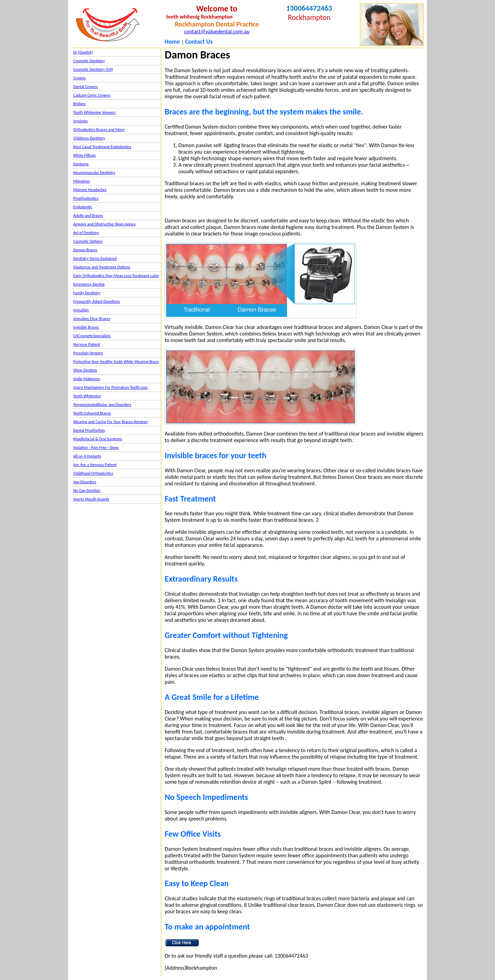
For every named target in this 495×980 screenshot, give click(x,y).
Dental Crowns (85, 87)
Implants (80, 121)
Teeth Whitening (87, 396)
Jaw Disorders (85, 482)
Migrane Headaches (90, 190)
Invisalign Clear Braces (92, 319)
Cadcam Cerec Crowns (92, 95)
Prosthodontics (86, 198)
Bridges (79, 104)
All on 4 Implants (87, 456)
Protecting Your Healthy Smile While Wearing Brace (116, 362)
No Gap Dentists (87, 491)
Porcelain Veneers (88, 353)
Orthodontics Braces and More (99, 130)
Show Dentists (85, 370)
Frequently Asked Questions (97, 301)
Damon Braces (85, 250)
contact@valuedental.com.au (217, 31)
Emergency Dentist (89, 284)
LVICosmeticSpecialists (92, 336)
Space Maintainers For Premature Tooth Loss (111, 387)
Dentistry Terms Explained (95, 258)
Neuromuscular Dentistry (94, 173)
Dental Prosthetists (89, 430)
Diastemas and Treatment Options (102, 267)
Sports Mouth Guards (91, 499)
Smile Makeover (87, 379)
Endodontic (83, 207)
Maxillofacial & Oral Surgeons (98, 439)
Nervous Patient (87, 344)
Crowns (79, 78)
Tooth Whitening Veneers (94, 112)
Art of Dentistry (86, 233)
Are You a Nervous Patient (95, 465)
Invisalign (81, 310)
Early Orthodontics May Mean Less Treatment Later (116, 276)
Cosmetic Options (88, 241)
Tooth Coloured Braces (92, 413)
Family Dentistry (87, 293)
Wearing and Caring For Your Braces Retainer (111, 422)
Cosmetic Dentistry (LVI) (93, 69)
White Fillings (84, 155)
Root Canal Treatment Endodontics (102, 147)
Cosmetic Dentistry (89, 61)
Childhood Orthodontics (93, 473)
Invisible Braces (86, 327)
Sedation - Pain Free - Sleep (96, 448)
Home (172, 42)
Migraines (81, 181)
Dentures (81, 164)
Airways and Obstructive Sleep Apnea (104, 224)
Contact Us (199, 42)
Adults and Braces (88, 216)
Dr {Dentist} (83, 52)
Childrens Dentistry (89, 138)
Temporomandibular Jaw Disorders (102, 405)
